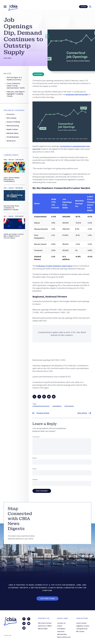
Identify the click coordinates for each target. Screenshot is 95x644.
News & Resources (64, 637)
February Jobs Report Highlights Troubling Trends (16, 94)
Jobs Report (57, 406)
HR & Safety (12, 118)
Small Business (13, 137)
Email (35, 469)
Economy (11, 114)
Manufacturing (13, 126)
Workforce (11, 141)
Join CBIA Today (47, 599)
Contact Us (61, 623)
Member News (13, 133)
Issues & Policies (13, 122)
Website (35, 480)
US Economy (69, 406)
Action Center (81, 623)
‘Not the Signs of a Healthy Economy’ (14, 79)
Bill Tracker (80, 631)
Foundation (61, 629)
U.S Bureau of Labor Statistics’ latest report (54, 266)
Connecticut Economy (41, 406)
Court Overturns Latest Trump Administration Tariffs (16, 86)
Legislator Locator (83, 626)
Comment (36, 437)
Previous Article (43, 413)
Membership (62, 634)
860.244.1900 (43, 629)
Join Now (83, 7)
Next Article (82, 413)
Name (35, 458)
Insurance (61, 631)
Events (60, 626)
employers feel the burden (77, 94)
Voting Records (82, 629)
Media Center (12, 129)
